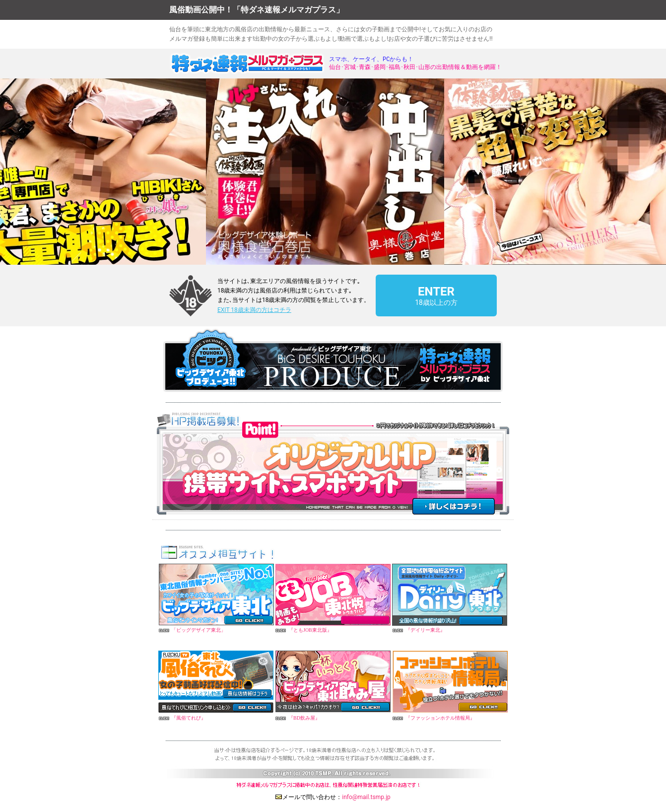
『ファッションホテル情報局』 (440, 718)
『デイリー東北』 (425, 630)
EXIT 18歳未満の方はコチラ (254, 310)
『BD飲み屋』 (304, 718)
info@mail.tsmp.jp (366, 797)
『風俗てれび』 (189, 718)
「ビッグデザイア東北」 (199, 630)
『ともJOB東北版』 (310, 630)
